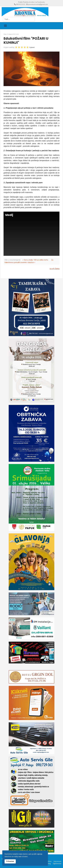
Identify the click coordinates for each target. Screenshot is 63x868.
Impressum (57, 861)
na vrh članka (55, 269)
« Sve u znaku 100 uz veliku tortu (35, 260)
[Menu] (5, 26)
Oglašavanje (57, 863)
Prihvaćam (10, 861)
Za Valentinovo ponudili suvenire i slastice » (29, 261)
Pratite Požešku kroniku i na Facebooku (31, 2)
